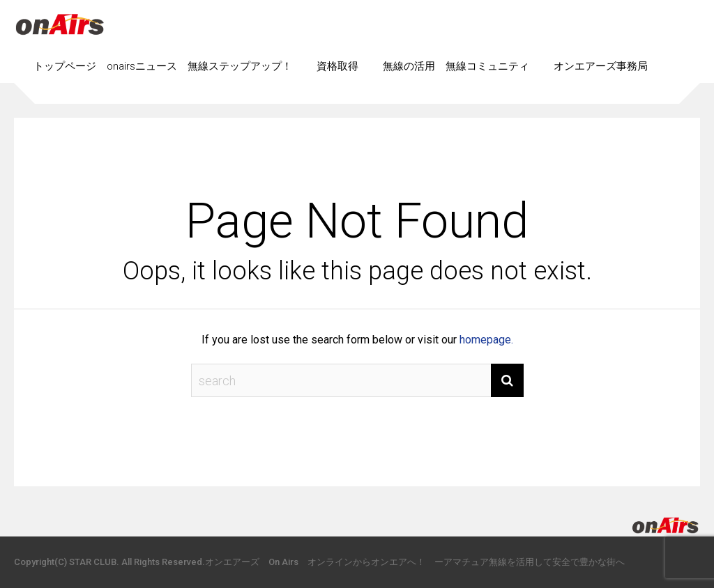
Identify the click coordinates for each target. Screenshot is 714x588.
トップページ (65, 66)
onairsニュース (142, 66)
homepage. (486, 340)
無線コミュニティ (487, 66)
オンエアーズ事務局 (601, 66)
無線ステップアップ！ (240, 66)
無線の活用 (409, 66)
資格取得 (337, 66)
